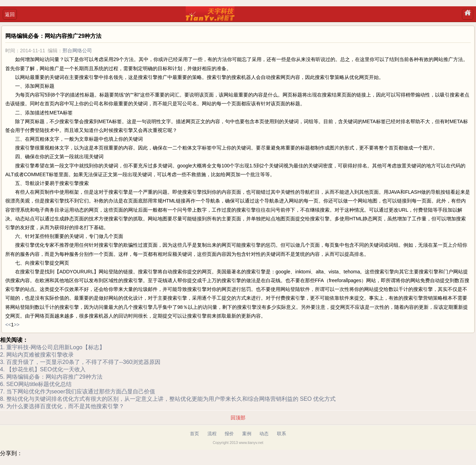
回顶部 (238, 418)
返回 (10, 14)
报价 (229, 434)
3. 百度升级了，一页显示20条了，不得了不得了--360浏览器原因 (80, 362)
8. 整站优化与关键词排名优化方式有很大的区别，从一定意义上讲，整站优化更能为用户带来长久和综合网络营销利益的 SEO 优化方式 (168, 399)
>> (16, 325)
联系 (282, 434)
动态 (264, 434)
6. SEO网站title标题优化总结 (36, 384)
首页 (194, 434)
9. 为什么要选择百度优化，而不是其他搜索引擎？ (62, 406)
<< (8, 325)
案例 (247, 434)
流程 (212, 434)
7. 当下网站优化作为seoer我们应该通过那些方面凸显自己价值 (78, 391)
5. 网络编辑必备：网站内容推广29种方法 (51, 377)
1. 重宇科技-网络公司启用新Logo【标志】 (52, 347)
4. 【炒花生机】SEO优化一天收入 (43, 369)
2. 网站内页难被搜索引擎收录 (37, 355)
